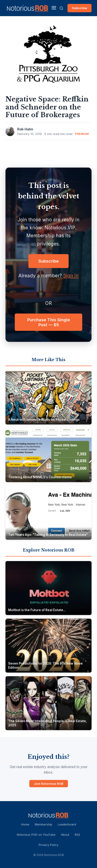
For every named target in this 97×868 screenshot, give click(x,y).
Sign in (71, 276)
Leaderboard (67, 824)
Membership (44, 824)
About (65, 835)
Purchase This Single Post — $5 (49, 322)
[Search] (61, 8)
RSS (77, 835)
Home (25, 824)
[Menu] (54, 8)
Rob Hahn (25, 129)
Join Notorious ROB (49, 784)
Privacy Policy (48, 845)
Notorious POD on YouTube (36, 835)
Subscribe (80, 8)
